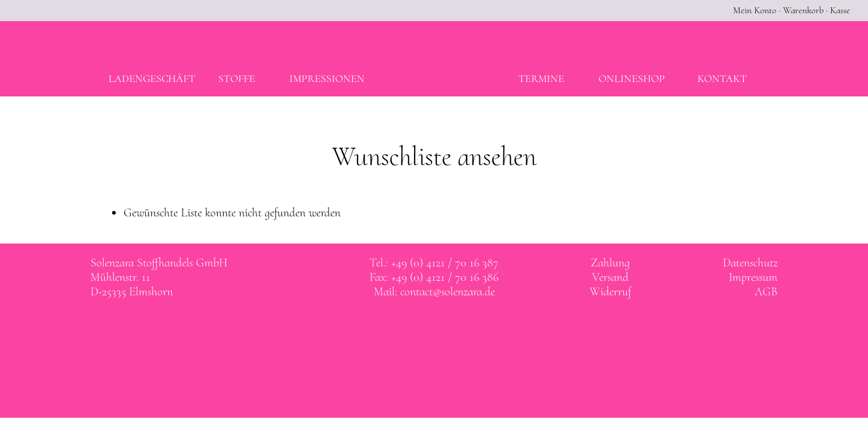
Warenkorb (803, 10)
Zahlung (610, 263)
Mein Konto (755, 10)
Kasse (840, 10)
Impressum (753, 277)
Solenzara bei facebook (422, 327)
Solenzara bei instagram (447, 327)
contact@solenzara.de (448, 292)
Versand (610, 277)
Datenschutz (750, 263)
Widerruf (610, 292)
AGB (766, 292)
